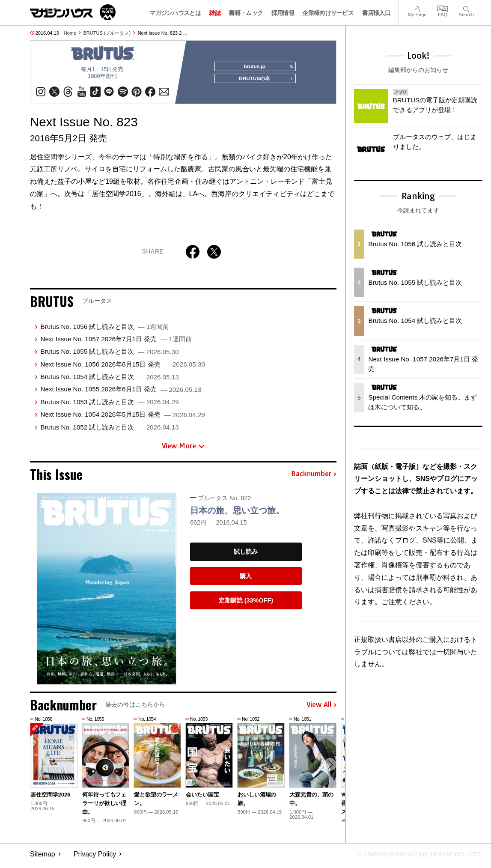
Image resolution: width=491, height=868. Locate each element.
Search (466, 8)
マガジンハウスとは (175, 13)
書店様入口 (376, 13)
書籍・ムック (246, 13)
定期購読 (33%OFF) (246, 604)
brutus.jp (266, 67)
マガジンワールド (73, 12)
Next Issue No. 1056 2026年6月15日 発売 (122, 368)
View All (321, 708)
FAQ (443, 8)
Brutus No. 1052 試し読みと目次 (109, 431)
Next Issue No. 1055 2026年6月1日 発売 (121, 392)
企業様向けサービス (328, 13)
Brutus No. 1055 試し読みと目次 (109, 355)
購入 (246, 579)
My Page (417, 8)
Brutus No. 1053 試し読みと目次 (109, 405)
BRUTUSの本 (263, 82)
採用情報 (283, 13)
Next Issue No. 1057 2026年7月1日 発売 (116, 342)
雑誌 (215, 13)
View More (183, 449)
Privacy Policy (95, 858)
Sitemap (43, 858)
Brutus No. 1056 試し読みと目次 (105, 330)
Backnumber (314, 477)
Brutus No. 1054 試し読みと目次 (109, 380)
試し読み (246, 555)
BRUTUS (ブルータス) (107, 33)
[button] (329, 769)
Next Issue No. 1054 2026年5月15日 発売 (122, 418)
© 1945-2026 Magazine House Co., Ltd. (415, 858)
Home (70, 33)
